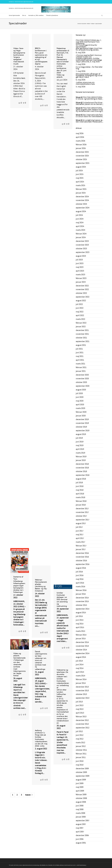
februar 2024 (81, 234)
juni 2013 (80, 705)
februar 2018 (81, 501)
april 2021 (80, 360)
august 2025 (81, 167)
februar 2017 (81, 546)
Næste (29, 795)
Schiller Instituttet (82, 24)
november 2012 (82, 724)
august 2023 (81, 256)
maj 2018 (80, 490)
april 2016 (80, 583)
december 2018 (82, 464)
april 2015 (80, 627)
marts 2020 (80, 408)
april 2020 (80, 405)
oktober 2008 (81, 798)
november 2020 (82, 379)
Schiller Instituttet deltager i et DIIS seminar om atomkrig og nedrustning (62, 599)
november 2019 (82, 423)
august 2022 (81, 301)
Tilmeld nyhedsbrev (52, 15)
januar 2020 (81, 416)
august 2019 (81, 434)
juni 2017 (80, 531)
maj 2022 (80, 312)
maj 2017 (80, 535)
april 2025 (80, 182)
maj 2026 (80, 134)
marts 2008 (80, 813)
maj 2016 (80, 579)
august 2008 (81, 802)
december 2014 (82, 642)
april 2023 (80, 271)
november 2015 (82, 601)
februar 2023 (81, 278)
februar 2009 (81, 795)
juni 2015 (80, 620)
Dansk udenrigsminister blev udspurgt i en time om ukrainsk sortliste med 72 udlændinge (41, 660)
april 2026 (80, 137)
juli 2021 (79, 349)
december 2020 (82, 375)
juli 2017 (79, 527)
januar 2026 (81, 148)
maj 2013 (80, 709)
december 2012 (82, 720)
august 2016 (81, 568)
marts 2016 (80, 587)
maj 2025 (80, 178)
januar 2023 (81, 282)
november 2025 (82, 156)
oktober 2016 (81, 561)
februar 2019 (81, 457)
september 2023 (83, 252)
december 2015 (82, 598)
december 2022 (82, 286)
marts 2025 (80, 186)
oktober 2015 (81, 605)
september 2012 (83, 728)
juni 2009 (80, 783)
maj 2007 (80, 828)
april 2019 (80, 449)
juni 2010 (80, 761)
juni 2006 (80, 839)
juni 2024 (80, 219)
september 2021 (83, 341)
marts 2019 (80, 453)
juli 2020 (79, 393)
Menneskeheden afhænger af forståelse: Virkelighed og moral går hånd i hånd (89, 76)
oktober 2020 (81, 382)
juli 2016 (79, 572)
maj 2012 (80, 739)
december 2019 (82, 419)
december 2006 (82, 835)
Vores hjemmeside (14, 15)
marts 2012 (80, 743)
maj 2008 (80, 809)
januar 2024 (81, 238)
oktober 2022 (81, 293)
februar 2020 (81, 412)
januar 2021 (81, 371)
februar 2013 (81, 717)
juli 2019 (79, 438)
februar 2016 (81, 590)
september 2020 (83, 386)
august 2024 (81, 212)
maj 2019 (80, 445)
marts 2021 (80, 364)
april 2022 (80, 315)
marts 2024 (80, 230)
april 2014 (80, 672)
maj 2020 (80, 401)
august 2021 (81, 345)
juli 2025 (79, 171)
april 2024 (80, 226)
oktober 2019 (81, 427)
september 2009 (83, 776)
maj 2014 (80, 668)
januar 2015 (81, 639)
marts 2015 (80, 631)
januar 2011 (81, 757)
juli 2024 (79, 215)
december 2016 (82, 553)
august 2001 (81, 843)
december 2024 (82, 197)
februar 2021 (81, 367)
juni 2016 (80, 575)
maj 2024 (80, 223)
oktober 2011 (81, 750)
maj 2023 (80, 267)
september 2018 (83, 475)
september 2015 (83, 609)
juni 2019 (80, 442)
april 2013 (80, 713)
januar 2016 (81, 594)
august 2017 (81, 523)
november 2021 (82, 334)
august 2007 (81, 824)
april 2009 (80, 791)
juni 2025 (80, 174)
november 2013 (82, 691)
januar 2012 (81, 746)
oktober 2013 (81, 694)
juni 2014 (80, 665)
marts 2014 (80, 676)
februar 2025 (81, 189)
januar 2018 (81, 505)
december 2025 (82, 152)
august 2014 (81, 657)
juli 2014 (79, 661)
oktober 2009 (81, 772)
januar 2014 (81, 683)
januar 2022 (81, 327)
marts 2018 (80, 497)
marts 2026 (80, 141)
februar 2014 (81, 679)
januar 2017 (81, 549)
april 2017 (80, 538)
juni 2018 (80, 486)
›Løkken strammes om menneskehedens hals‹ (85, 83)
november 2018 (82, 468)
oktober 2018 (81, 471)
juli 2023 (79, 260)
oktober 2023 (81, 249)
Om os (24, 15)
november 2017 (82, 512)
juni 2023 (80, 264)
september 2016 (83, 564)
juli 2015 (79, 616)
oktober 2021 (81, 338)
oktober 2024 (81, 204)
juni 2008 (80, 806)
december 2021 (82, 330)
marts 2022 (80, 319)
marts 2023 (80, 275)
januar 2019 (81, 460)
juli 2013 (79, 702)
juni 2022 (80, 308)
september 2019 (83, 431)
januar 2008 (81, 817)
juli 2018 (79, 483)
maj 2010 (80, 765)
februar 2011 (81, 754)
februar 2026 (81, 145)
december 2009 (82, 769)
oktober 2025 (81, 160)
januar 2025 (81, 193)
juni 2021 (80, 353)
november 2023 (82, 245)
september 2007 (83, 821)
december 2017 (82, 509)
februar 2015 (81, 635)
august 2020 (81, 390)
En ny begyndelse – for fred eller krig (89, 68)
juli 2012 (79, 731)
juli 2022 (79, 304)
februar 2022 (81, 323)
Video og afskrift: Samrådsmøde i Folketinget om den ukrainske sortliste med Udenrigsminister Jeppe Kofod (19, 665)
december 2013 (82, 687)
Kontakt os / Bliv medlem (36, 15)
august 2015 (81, 613)
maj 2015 (80, 624)
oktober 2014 (81, 650)
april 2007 (80, 832)
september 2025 (83, 163)
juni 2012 (80, 735)
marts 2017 (80, 542)
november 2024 (82, 200)
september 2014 (83, 653)
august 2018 (81, 479)
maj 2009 (80, 787)
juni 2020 (80, 397)
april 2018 (80, 494)
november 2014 (82, 646)
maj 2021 (80, 356)
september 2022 (83, 297)
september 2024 (83, 208)
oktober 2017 (81, 516)
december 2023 (82, 241)
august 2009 (81, 780)
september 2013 (83, 698)
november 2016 (82, 557)
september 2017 (83, 520)
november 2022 (82, 290)
